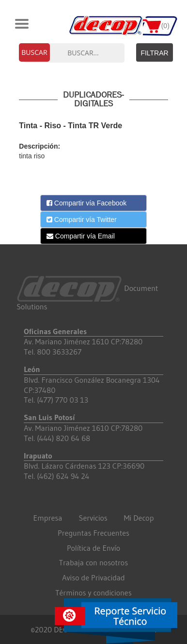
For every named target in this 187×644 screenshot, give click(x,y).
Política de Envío (93, 548)
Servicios (93, 518)
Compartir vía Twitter (82, 220)
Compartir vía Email (81, 236)
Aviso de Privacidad (93, 577)
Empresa (48, 518)
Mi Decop (139, 518)
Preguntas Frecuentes (93, 533)
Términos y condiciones (93, 593)
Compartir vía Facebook (86, 203)
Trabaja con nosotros (93, 562)
